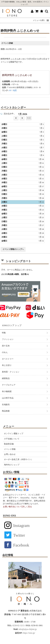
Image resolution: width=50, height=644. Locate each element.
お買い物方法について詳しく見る (17, 507)
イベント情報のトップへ (13, 249)
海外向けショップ (12, 465)
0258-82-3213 (18, 625)
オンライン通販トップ (14, 434)
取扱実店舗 (9, 444)
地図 (15, 90)
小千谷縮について (12, 439)
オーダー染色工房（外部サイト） (18, 459)
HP (10, 90)
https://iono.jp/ (29, 633)
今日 (29, 118)
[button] (39, 20)
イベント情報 (10, 449)
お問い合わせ (10, 454)
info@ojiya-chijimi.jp (27, 629)
